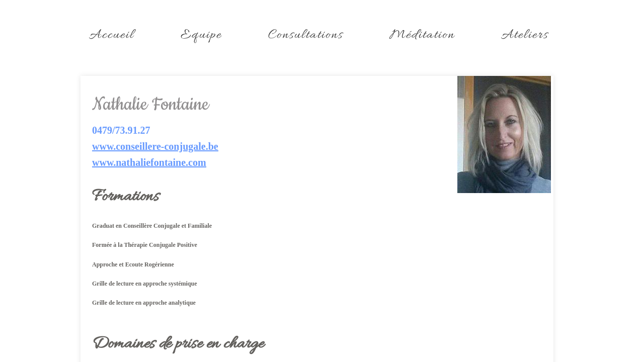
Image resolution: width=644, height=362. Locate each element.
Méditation (422, 35)
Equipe (201, 35)
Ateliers (525, 35)
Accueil (112, 35)
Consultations (306, 35)
